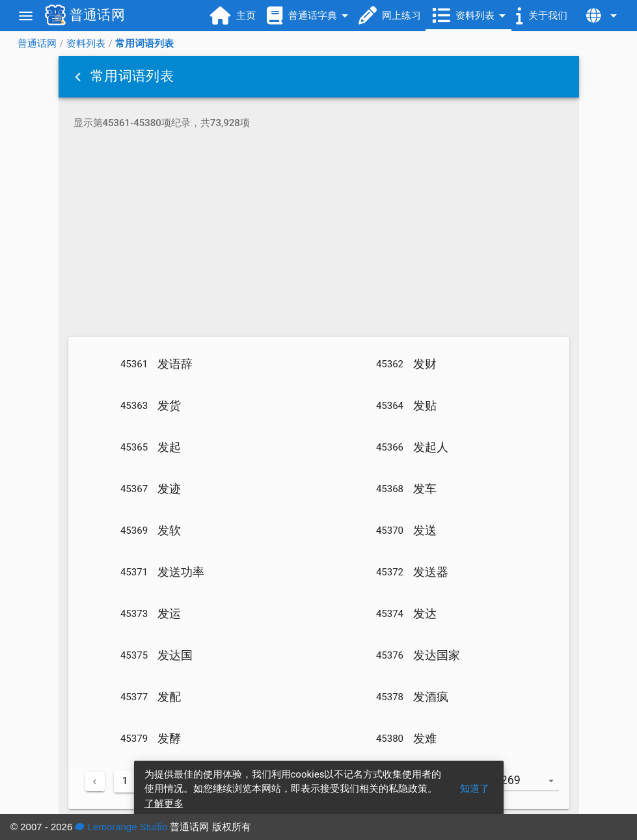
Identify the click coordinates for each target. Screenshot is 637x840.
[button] (79, 77)
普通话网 (37, 44)
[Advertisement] (319, 235)
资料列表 (86, 44)
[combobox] (532, 787)
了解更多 (164, 804)
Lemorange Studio (121, 827)
